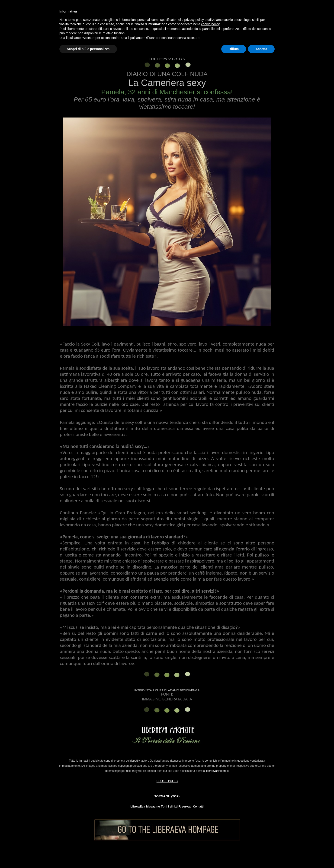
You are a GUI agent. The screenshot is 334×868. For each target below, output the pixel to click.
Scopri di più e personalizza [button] (88, 49)
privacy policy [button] (194, 20)
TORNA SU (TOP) (167, 796)
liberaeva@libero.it (217, 771)
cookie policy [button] (210, 24)
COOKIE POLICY (167, 781)
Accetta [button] (261, 49)
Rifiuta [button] (234, 49)
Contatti (198, 807)
